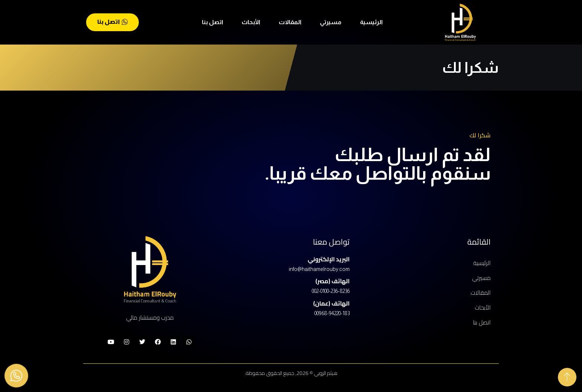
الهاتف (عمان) (331, 303)
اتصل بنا (212, 22)
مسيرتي (331, 22)
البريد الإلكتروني (329, 259)
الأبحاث (251, 22)
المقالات (290, 22)
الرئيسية (371, 22)
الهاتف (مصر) (333, 281)
